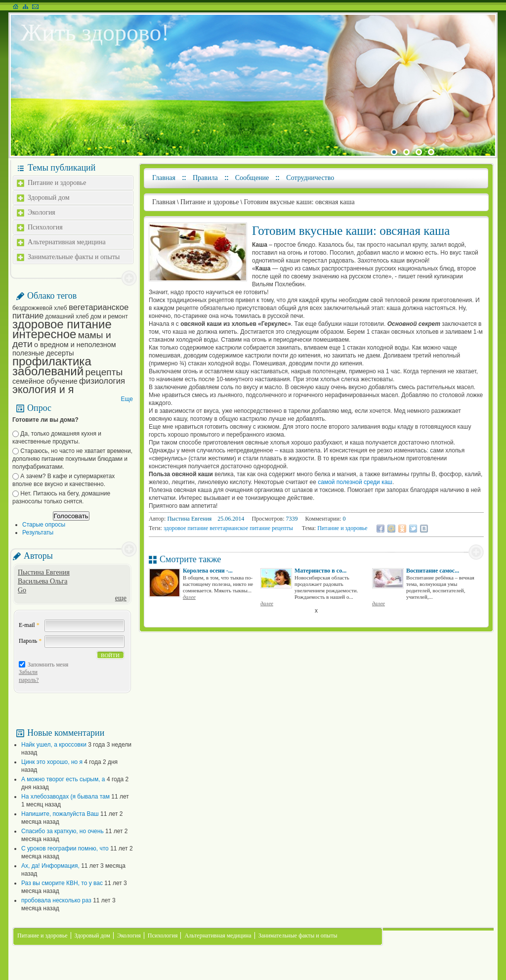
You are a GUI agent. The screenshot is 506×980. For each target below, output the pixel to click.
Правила (205, 178)
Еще (127, 399)
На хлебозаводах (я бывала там (65, 797)
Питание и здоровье (57, 183)
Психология (45, 227)
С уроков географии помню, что (65, 848)
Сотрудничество (310, 178)
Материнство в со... (320, 571)
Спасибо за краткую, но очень (63, 831)
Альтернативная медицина (67, 242)
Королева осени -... (208, 571)
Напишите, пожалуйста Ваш (60, 814)
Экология (42, 212)
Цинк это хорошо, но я (52, 762)
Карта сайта (25, 6)
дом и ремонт (109, 316)
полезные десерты (43, 353)
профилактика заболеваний (52, 366)
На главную (16, 6)
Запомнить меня (48, 665)
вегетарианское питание (70, 312)
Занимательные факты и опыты (74, 257)
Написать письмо (35, 6)
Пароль (30, 641)
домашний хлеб (67, 316)
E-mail (29, 625)
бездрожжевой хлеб (40, 308)
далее (189, 597)
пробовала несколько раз (56, 900)
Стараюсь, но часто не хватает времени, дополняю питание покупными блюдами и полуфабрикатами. (72, 459)
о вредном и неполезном (75, 345)
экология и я (43, 389)
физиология (102, 381)
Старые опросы (44, 525)
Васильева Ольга (42, 581)
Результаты (38, 533)
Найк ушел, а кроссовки (54, 745)
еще (121, 598)
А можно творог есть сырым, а (63, 779)
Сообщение (252, 178)
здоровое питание (62, 324)
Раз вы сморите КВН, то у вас (62, 883)
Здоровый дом (49, 198)
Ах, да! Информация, (50, 866)
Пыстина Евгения (44, 572)
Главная (164, 178)
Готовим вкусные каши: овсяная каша (299, 202)
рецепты (104, 372)
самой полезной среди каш (355, 482)
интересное (44, 334)
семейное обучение (45, 381)
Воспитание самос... (433, 571)
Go (22, 590)
